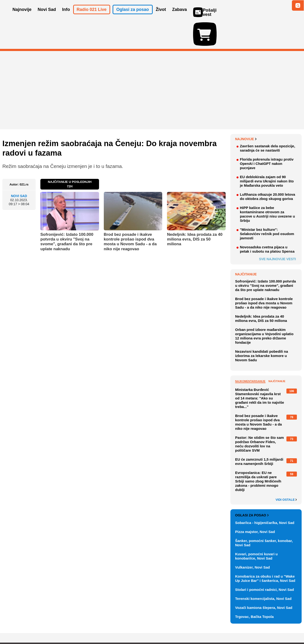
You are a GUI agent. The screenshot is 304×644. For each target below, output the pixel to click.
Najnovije (246, 111)
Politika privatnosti (132, 626)
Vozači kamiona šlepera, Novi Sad (264, 580)
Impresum (73, 626)
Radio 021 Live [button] (92, 16)
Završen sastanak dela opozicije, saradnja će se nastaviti (268, 121)
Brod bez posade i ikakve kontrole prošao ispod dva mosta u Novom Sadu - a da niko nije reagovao (130, 214)
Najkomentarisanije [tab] (250, 354)
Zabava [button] (180, 16)
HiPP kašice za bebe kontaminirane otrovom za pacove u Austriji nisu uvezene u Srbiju (267, 187)
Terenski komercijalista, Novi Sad (263, 571)
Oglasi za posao (252, 488)
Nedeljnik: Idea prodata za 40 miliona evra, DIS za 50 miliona (195, 212)
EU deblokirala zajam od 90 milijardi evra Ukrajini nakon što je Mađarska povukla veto (267, 154)
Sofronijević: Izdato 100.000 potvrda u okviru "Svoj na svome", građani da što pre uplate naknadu (67, 214)
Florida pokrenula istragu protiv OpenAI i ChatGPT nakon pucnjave (267, 136)
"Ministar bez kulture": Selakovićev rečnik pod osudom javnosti (267, 206)
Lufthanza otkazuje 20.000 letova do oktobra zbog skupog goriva (268, 169)
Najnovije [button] (22, 16)
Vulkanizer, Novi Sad (252, 540)
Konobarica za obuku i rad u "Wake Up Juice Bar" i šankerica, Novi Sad (265, 551)
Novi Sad (19, 168)
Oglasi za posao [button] (133, 16)
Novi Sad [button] (47, 16)
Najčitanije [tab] (277, 354)
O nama (12, 626)
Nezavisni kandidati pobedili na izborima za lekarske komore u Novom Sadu (262, 328)
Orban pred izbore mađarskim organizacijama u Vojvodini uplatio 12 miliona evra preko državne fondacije (264, 308)
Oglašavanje (33, 626)
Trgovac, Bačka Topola (254, 589)
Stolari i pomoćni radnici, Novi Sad (265, 562)
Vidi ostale (286, 472)
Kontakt (54, 626)
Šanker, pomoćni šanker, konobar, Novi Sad (264, 515)
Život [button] (161, 16)
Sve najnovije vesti (277, 232)
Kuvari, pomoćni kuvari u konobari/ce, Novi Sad (256, 529)
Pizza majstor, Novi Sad (255, 504)
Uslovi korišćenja (99, 626)
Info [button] (66, 16)
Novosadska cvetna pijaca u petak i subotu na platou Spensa (267, 222)
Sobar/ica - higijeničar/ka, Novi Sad (265, 495)
